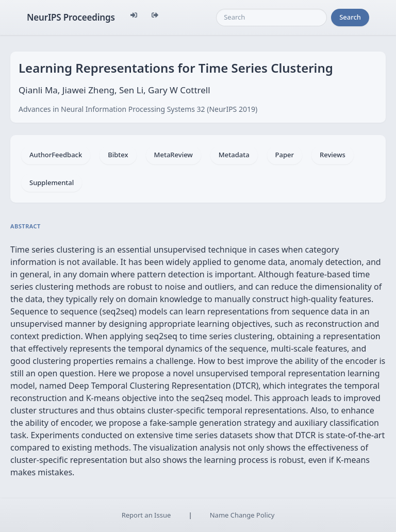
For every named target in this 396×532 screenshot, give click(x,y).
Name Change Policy (242, 515)
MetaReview (174, 155)
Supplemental (52, 182)
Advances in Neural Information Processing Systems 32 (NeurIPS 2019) (138, 109)
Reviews (333, 155)
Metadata (234, 155)
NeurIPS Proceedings (71, 17)
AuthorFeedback (56, 155)
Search (350, 17)
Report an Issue (146, 515)
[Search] (271, 18)
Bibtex (118, 155)
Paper (285, 155)
